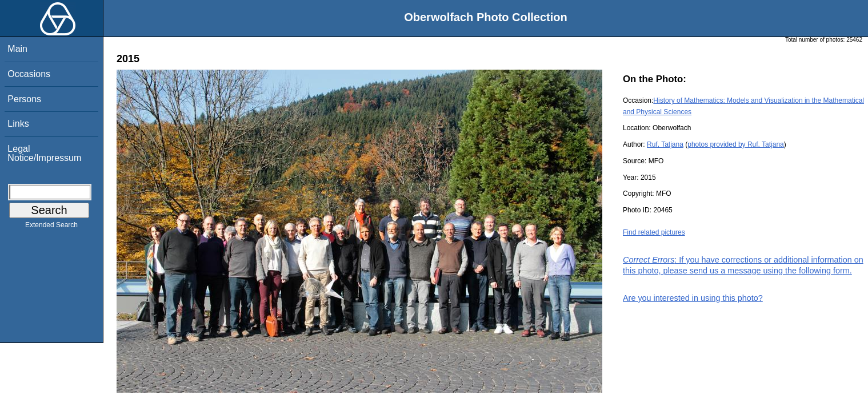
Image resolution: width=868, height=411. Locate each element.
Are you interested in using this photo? (693, 298)
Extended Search (51, 227)
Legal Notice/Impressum (44, 153)
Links (18, 124)
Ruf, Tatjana (665, 144)
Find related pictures (654, 232)
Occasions (29, 74)
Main (17, 49)
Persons (24, 99)
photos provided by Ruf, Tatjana (736, 144)
